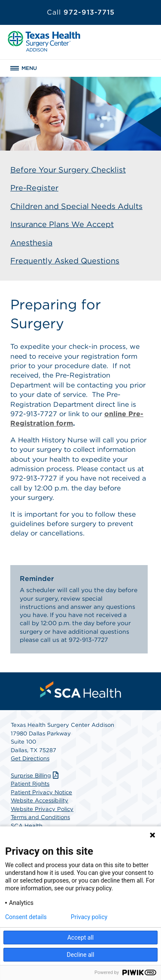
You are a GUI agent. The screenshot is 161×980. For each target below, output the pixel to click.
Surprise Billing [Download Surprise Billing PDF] (36, 776)
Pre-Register (34, 188)
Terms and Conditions (40, 817)
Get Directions (30, 758)
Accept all (81, 938)
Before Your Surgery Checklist (68, 170)
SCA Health (27, 826)
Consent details (26, 917)
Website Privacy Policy (42, 809)
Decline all (81, 955)
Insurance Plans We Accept (62, 224)
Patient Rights (30, 784)
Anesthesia (31, 243)
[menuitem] (81, 690)
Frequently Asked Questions (65, 261)
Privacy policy (89, 917)
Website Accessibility (39, 800)
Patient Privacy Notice (41, 792)
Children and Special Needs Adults (76, 206)
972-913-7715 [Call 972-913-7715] (81, 12)
